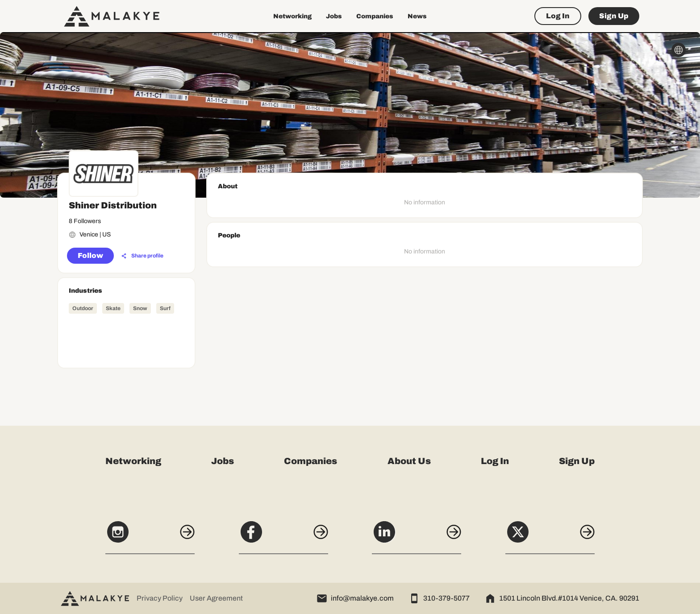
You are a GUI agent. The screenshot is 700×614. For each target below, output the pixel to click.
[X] (550, 537)
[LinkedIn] (417, 537)
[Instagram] (150, 537)
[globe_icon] (679, 50)
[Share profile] (142, 256)
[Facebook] (283, 537)
